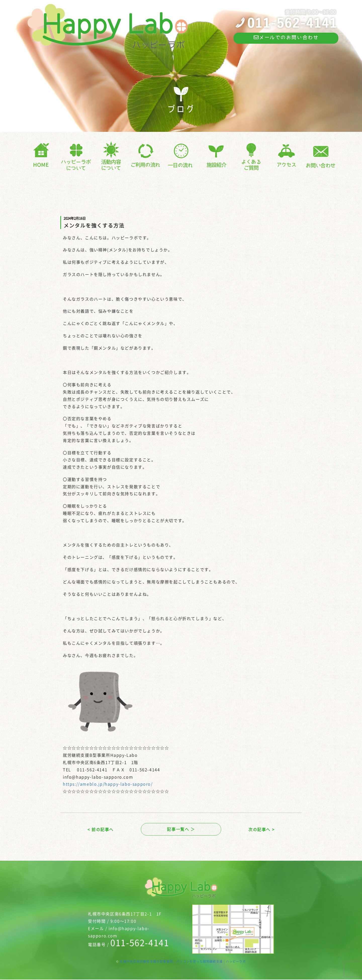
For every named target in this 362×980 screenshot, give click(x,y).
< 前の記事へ (101, 830)
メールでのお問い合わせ (286, 38)
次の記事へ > (261, 830)
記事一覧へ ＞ (181, 830)
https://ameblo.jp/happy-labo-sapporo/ (108, 784)
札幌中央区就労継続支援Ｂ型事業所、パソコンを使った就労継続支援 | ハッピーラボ (183, 962)
